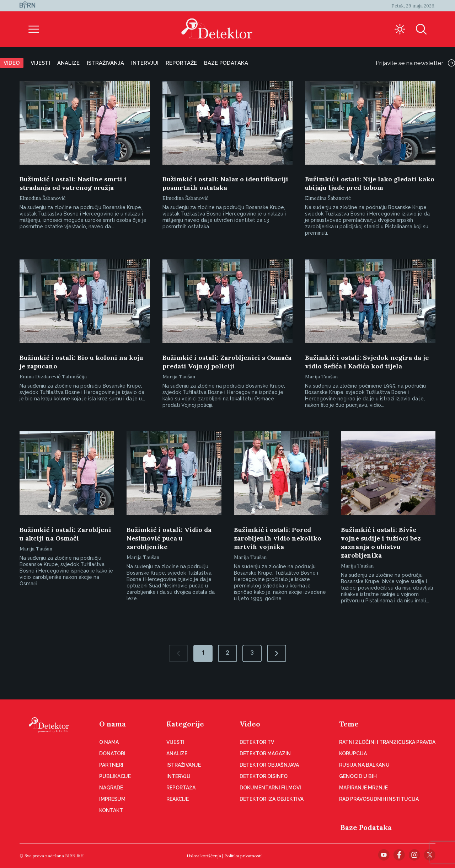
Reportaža (181, 788)
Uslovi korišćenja (204, 856)
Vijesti (40, 63)
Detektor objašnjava (269, 765)
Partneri (111, 765)
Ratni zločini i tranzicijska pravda (387, 742)
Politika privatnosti (243, 856)
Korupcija (353, 753)
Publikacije (115, 776)
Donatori (112, 753)
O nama (113, 724)
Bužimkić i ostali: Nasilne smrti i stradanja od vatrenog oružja (73, 183)
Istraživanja (105, 63)
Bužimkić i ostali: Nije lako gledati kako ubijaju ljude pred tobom (370, 183)
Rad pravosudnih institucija (379, 799)
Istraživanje (184, 765)
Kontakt (111, 810)
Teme (349, 724)
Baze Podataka (366, 827)
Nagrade (111, 788)
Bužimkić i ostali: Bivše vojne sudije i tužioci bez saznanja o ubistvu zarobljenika (381, 542)
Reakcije (178, 799)
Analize (68, 63)
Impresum (112, 799)
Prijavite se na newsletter (415, 63)
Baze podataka (226, 63)
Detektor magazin (265, 753)
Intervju (178, 776)
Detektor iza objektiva (272, 799)
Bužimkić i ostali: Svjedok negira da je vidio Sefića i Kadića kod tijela (367, 362)
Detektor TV (257, 742)
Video (12, 63)
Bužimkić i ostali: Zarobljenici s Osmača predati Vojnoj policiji (227, 362)
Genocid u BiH (358, 776)
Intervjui (145, 63)
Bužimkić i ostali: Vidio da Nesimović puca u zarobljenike (169, 538)
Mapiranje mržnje (363, 788)
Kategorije (185, 724)
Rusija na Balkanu (364, 765)
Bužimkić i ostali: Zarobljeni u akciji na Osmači (65, 534)
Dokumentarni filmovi (270, 788)
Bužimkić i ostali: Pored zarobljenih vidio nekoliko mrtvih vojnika (278, 538)
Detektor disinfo (264, 776)
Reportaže (181, 63)
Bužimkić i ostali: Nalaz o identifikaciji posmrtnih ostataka (225, 183)
